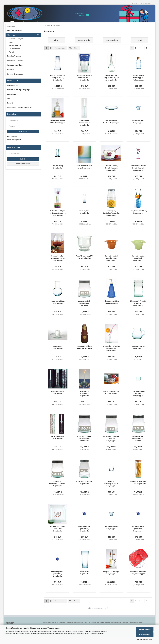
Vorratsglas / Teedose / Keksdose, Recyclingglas (111, 446)
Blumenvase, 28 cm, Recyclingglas (58, 309)
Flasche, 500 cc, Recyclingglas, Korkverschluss (138, 85)
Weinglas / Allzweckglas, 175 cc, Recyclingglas (111, 491)
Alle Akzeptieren (145, 629)
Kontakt (10, 110)
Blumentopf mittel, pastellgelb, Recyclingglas (138, 265)
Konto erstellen (12, 144)
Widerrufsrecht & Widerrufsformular (19, 115)
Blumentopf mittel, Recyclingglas (111, 535)
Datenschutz (12, 101)
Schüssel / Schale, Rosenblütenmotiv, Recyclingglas (111, 175)
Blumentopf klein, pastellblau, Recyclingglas (58, 581)
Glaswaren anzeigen (16, 46)
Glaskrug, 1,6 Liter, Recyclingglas (138, 354)
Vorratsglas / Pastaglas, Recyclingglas (84, 490)
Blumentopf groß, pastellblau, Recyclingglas (85, 536)
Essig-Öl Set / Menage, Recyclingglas (111, 580)
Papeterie (11, 77)
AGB (9, 106)
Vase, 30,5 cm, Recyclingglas (84, 219)
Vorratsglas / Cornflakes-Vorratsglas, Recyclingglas (111, 220)
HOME (135, 3)
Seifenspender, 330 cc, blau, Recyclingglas (111, 309)
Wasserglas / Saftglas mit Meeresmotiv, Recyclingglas (85, 85)
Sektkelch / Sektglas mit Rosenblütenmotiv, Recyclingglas (58, 220)
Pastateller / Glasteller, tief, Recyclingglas (138, 580)
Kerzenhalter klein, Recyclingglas (58, 399)
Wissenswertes (12, 93)
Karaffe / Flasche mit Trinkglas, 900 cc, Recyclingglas (58, 85)
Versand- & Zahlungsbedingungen (19, 97)
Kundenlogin (145, 3)
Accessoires (11, 33)
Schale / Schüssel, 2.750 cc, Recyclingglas (111, 129)
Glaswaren (11, 42)
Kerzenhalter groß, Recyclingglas (58, 445)
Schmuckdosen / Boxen (15, 72)
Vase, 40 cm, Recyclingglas (85, 580)
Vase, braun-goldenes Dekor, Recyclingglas (84, 354)
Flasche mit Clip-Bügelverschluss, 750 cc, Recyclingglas (111, 85)
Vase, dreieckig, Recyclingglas (58, 174)
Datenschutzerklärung (97, 633)
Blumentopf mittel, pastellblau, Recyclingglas (138, 536)
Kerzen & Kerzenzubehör (16, 81)
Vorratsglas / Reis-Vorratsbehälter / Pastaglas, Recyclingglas (85, 311)
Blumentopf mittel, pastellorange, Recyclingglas (111, 265)
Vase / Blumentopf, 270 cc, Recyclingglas (84, 264)
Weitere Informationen (145, 639)
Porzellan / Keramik (14, 63)
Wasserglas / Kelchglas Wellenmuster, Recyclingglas (111, 355)
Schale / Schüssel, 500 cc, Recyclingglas (111, 399)
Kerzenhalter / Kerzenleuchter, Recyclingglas (84, 130)
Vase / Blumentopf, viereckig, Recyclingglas (138, 401)
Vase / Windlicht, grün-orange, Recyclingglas (84, 174)
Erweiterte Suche (23, 171)
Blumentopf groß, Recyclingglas (138, 129)
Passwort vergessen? (15, 147)
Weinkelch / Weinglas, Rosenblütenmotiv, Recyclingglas (138, 175)
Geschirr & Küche (15, 53)
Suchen (23, 166)
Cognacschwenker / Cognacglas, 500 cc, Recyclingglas (58, 265)
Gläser (11, 49)
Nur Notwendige (145, 635)
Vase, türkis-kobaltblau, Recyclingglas (138, 219)
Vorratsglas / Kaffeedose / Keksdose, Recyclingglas (58, 491)
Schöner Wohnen (15, 56)
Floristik (12, 59)
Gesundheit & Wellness (15, 68)
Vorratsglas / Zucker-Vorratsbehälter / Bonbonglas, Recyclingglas (85, 446)
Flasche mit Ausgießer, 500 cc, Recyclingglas (58, 129)
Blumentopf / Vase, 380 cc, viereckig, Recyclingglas (138, 310)
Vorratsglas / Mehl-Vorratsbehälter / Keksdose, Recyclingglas (138, 446)
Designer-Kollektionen (15, 38)
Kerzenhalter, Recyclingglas (58, 354)
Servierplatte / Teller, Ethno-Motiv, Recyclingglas (58, 536)
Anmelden (23, 139)
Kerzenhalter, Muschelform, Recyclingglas (85, 401)
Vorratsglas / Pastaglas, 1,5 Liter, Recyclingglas (138, 490)
